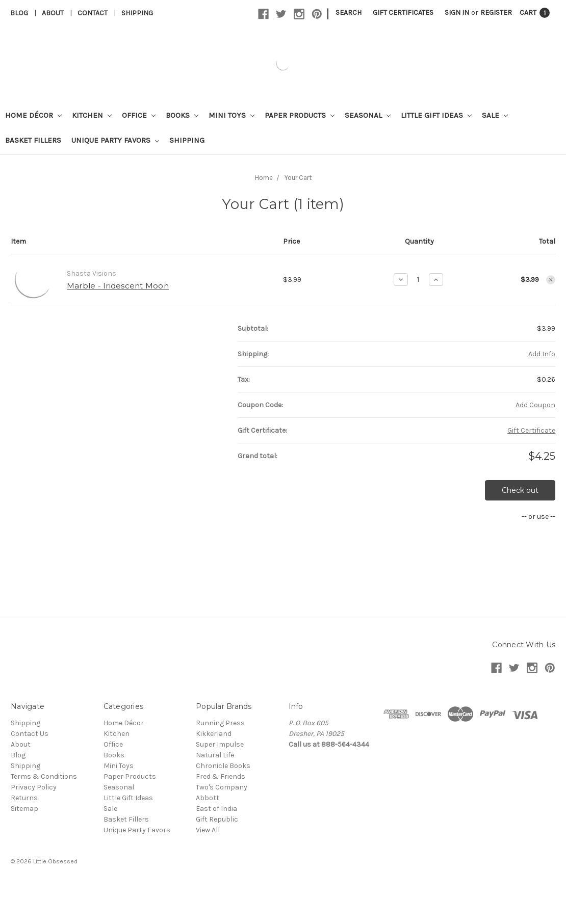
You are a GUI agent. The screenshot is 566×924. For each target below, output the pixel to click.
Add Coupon (535, 405)
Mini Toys (231, 115)
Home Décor (33, 115)
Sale (495, 115)
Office (139, 115)
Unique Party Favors (115, 140)
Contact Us (30, 734)
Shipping (137, 13)
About (53, 13)
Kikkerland (214, 734)
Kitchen (92, 115)
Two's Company (222, 787)
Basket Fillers (33, 140)
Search (349, 12)
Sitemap (24, 809)
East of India (216, 809)
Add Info (542, 354)
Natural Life (215, 755)
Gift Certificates (403, 12)
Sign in (457, 12)
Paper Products (300, 115)
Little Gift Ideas (436, 115)
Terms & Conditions (44, 776)
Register (496, 12)
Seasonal (368, 115)
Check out (520, 490)
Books (182, 115)
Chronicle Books (223, 766)
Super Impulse (220, 744)
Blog (19, 13)
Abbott (208, 798)
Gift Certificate (531, 430)
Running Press (220, 723)
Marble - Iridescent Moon (118, 286)
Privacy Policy (34, 787)
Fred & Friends (221, 776)
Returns (24, 798)
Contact (93, 13)
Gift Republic (217, 819)
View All (208, 830)
